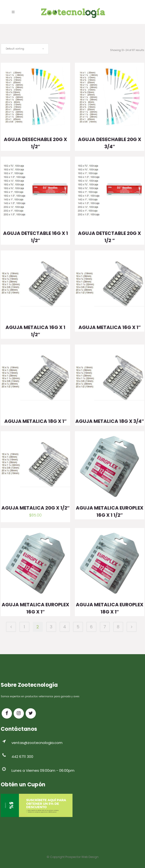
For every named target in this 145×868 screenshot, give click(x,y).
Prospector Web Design (82, 857)
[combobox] (25, 49)
